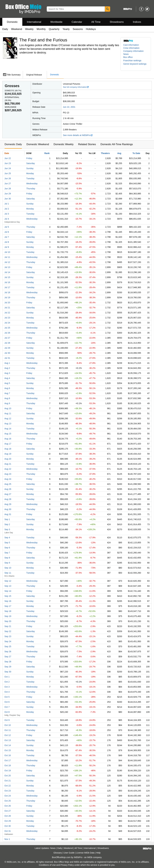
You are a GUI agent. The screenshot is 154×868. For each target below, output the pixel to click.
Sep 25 (8, 646)
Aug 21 (8, 464)
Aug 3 (7, 373)
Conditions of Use (47, 865)
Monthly (41, 29)
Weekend (17, 29)
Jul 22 (7, 313)
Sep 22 (8, 631)
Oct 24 (8, 796)
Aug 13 (8, 424)
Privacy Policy (67, 865)
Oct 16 (8, 755)
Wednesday (32, 184)
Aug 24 (8, 479)
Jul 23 (7, 318)
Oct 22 (8, 786)
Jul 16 (7, 282)
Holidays (91, 29)
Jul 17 (7, 287)
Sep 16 (8, 601)
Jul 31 (7, 358)
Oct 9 (7, 720)
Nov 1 (7, 839)
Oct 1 (7, 677)
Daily (5, 29)
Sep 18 (8, 611)
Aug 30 (8, 509)
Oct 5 (7, 697)
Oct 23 (8, 791)
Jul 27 (7, 338)
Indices (137, 22)
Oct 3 (7, 687)
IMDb (90, 857)
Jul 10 (7, 252)
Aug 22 (8, 469)
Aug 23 (8, 474)
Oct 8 (7, 712)
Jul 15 (7, 277)
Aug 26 (8, 489)
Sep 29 (8, 667)
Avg (119, 153)
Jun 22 (8, 158)
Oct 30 (8, 826)
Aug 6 (7, 388)
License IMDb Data (85, 853)
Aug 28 (8, 499)
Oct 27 (8, 811)
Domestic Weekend (38, 144)
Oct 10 (8, 725)
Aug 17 (8, 444)
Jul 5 (7, 227)
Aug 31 (8, 514)
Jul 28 (7, 343)
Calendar (77, 22)
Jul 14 (7, 272)
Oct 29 (8, 821)
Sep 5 (7, 543)
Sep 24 (8, 641)
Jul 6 (7, 232)
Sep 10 (8, 568)
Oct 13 (8, 740)
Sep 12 (8, 581)
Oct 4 (7, 692)
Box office (128, 57)
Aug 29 (8, 504)
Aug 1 (7, 363)
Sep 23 (8, 636)
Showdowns (117, 22)
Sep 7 (7, 553)
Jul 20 (7, 303)
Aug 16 (8, 439)
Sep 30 (8, 672)
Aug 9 (7, 403)
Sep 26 (8, 651)
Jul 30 (7, 353)
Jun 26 (8, 178)
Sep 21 (8, 626)
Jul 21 (7, 308)
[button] (134, 61)
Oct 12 (8, 735)
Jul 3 (7, 214)
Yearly (66, 29)
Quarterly (54, 29)
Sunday (30, 168)
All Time (96, 22)
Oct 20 (8, 776)
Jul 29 (7, 348)
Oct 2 (7, 682)
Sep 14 (8, 591)
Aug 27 (8, 494)
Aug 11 (8, 413)
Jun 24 (8, 168)
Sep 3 (7, 529)
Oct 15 (8, 750)
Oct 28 (8, 816)
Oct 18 (8, 765)
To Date (136, 153)
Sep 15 (8, 596)
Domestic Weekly (63, 144)
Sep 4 (7, 538)
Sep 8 (7, 558)
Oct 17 (8, 760)
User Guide (69, 853)
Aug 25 (8, 484)
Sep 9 (7, 563)
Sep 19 (8, 616)
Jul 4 (7, 219)
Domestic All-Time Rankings (117, 144)
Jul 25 (7, 328)
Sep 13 (8, 586)
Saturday (31, 163)
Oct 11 (8, 730)
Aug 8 (7, 398)
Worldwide (56, 22)
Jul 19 (7, 297)
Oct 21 (8, 781)
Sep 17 (8, 606)
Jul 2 (7, 209)
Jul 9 (7, 247)
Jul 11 (7, 257)
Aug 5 (7, 383)
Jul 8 (7, 242)
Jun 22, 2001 (69, 107)
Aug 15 (8, 434)
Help (98, 853)
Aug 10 (8, 408)
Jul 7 (7, 237)
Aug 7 (7, 393)
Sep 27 (8, 657)
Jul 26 (7, 333)
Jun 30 (8, 199)
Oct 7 (7, 707)
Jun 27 (8, 184)
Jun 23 (8, 163)
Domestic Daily (13, 144)
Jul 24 (7, 323)
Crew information (131, 48)
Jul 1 (7, 204)
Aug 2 (7, 368)
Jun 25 (8, 173)
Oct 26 (8, 806)
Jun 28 (8, 189)
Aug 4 (7, 378)
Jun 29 (8, 194)
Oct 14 (8, 745)
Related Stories (87, 144)
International (34, 22)
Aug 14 (8, 429)
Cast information (131, 45)
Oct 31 (8, 831)
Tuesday (30, 178)
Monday (30, 173)
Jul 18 (7, 292)
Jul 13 (7, 267)
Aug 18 (8, 449)
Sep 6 (7, 548)
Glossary (58, 853)
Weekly (29, 29)
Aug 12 (8, 418)
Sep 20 (8, 621)
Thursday (31, 189)
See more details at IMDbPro (78, 135)
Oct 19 (8, 771)
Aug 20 (8, 459)
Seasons (78, 29)
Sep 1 (7, 519)
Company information (133, 51)
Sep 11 (8, 573)
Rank (47, 153)
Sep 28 (8, 662)
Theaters (105, 153)
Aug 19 (8, 454)
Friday (29, 158)
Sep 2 (7, 524)
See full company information (76, 87)
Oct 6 (7, 702)
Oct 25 (8, 801)
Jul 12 (7, 262)
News (126, 54)
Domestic (12, 22)
